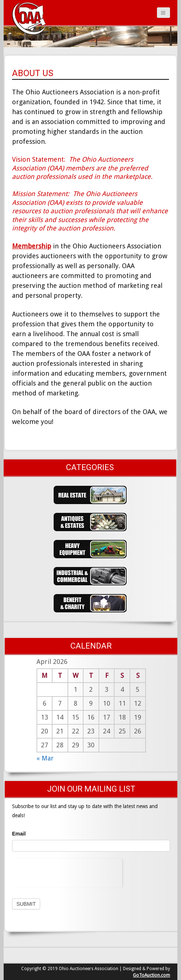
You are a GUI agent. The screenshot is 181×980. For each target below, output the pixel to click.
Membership (32, 246)
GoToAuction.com (151, 975)
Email (19, 834)
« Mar (45, 758)
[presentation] (67, 873)
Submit (26, 904)
